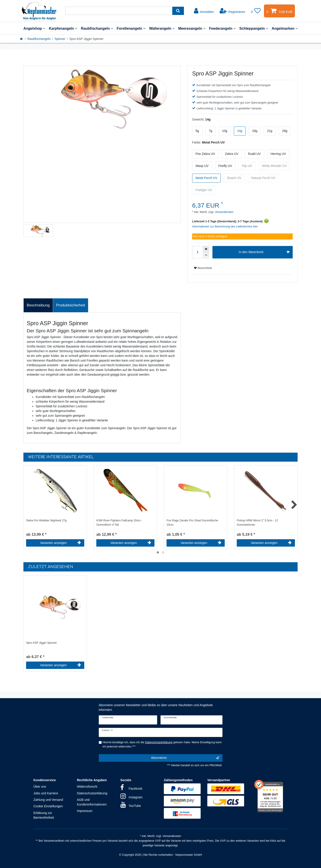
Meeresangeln (192, 28)
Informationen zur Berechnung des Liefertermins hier (225, 227)
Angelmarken (285, 28)
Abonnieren (185, 758)
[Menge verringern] (206, 255)
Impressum (85, 811)
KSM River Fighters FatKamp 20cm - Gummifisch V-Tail (119, 523)
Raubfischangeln (97, 28)
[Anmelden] (204, 11)
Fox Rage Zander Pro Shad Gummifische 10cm (192, 523)
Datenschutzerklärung (92, 793)
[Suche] (178, 11)
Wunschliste (203, 268)
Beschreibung (38, 305)
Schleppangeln (254, 28)
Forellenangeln (131, 28)
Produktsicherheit (71, 305)
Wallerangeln (162, 28)
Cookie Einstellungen (48, 806)
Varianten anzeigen (61, 543)
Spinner (60, 39)
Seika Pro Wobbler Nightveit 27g (46, 520)
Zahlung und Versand (48, 800)
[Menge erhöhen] (206, 249)
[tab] (38, 305)
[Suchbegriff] (119, 11)
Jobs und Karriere (46, 793)
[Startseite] (22, 39)
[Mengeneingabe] (198, 252)
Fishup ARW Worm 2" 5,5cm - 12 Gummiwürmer (257, 523)
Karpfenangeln (63, 28)
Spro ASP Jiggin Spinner (41, 643)
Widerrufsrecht (87, 787)
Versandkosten (224, 212)
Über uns (40, 787)
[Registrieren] (232, 11)
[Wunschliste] (256, 11)
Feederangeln (222, 28)
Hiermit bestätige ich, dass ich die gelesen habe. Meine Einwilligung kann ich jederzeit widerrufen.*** (162, 744)
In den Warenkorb (264, 252)
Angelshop (34, 28)
